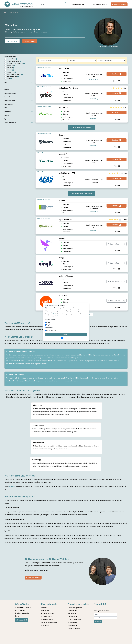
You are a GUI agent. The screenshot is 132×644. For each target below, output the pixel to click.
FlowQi (62, 239)
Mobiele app (11, 66)
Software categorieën (79, 4)
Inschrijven (98, 622)
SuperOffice (64, 154)
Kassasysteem (72, 617)
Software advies (46, 617)
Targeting (49, 325)
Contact (17, 616)
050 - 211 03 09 (20, 610)
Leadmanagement (13, 77)
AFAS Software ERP (67, 173)
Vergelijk (117, 81)
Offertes (10, 70)
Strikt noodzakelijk (51, 319)
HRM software (72, 622)
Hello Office (64, 69)
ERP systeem (72, 614)
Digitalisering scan (47, 619)
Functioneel (49, 328)
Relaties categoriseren (14, 61)
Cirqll (61, 258)
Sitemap (44, 608)
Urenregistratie (72, 625)
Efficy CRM (64, 107)
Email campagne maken (15, 74)
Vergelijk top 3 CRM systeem (82, 127)
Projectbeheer (12, 72)
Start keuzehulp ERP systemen (82, 193)
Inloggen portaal (21, 620)
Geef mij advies (30, 41)
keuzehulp (13, 487)
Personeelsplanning (74, 628)
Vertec (62, 201)
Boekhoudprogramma (75, 608)
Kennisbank (45, 611)
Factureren (11, 68)
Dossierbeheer (12, 59)
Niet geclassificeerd (52, 330)
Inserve (62, 135)
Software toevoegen (48, 614)
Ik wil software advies (119, 4)
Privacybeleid (46, 625)
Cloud (9, 79)
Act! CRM (63, 295)
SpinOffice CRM (66, 220)
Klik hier (55, 314)
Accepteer (66, 334)
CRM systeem (72, 611)
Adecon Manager (66, 276)
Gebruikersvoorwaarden (49, 622)
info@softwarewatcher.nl (23, 607)
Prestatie (49, 322)
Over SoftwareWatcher (22, 613)
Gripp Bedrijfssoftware (69, 88)
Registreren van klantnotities (16, 63)
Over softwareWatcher (100, 4)
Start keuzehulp (12, 41)
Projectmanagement (74, 619)
